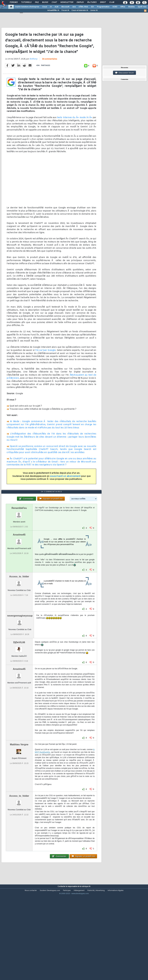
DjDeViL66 (19, 680)
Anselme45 (19, 572)
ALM (57, 7)
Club (112, 2)
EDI (92, 7)
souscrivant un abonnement (65, 489)
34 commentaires (50, 71)
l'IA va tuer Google (45, 363)
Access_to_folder (19, 614)
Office (123, 7)
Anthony (33, 71)
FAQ (37, 2)
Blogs (45, 2)
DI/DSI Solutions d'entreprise (27, 7)
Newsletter (67, 2)
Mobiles (131, 7)
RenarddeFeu (19, 545)
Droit (103, 2)
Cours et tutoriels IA (80, 10)
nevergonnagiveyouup (20, 653)
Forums (14, 2)
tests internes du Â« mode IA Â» (75, 130)
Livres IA (94, 10)
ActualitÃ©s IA (53, 10)
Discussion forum (124, 73)
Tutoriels (26, 2)
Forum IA (65, 10)
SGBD (115, 7)
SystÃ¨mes (142, 7)
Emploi (80, 2)
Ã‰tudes (92, 2)
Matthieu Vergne (19, 782)
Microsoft (65, 7)
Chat (54, 2)
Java (74, 7)
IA (51, 7)
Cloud (45, 7)
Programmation (103, 7)
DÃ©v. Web (83, 7)
